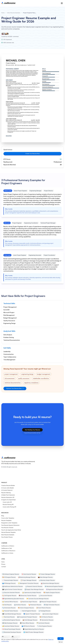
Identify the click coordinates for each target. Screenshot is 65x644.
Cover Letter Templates (8, 518)
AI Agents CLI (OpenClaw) (8, 500)
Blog (3, 516)
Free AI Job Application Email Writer (11, 530)
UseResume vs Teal (7, 548)
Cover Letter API (7, 502)
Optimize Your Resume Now (15, 388)
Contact (4, 567)
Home (3, 13)
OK (61, 639)
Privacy (3, 564)
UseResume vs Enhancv (8, 546)
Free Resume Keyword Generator (10, 525)
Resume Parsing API (8, 504)
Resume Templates (6, 520)
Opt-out (61, 642)
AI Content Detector (7, 490)
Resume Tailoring (6, 493)
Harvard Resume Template (8, 532)
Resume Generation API (8, 497)
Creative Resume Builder (8, 485)
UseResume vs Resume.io (8, 551)
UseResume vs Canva (7, 553)
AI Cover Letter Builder (8, 488)
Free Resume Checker (7, 528)
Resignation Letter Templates (9, 523)
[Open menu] (62, 3)
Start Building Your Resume (32, 430)
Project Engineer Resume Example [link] (30, 13)
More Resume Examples (14, 13)
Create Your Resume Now (33, 154)
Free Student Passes (7, 537)
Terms (3, 562)
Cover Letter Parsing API (9, 507)
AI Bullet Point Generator (8, 495)
